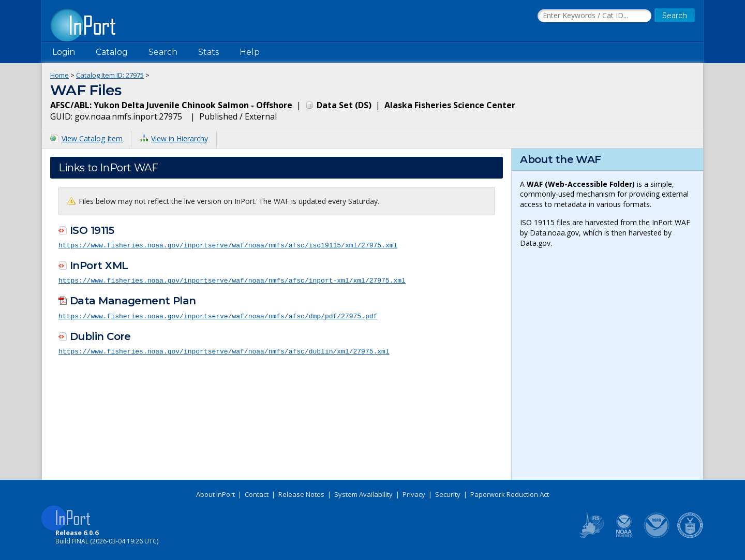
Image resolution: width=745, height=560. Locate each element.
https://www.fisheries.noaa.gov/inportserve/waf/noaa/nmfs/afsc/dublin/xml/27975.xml (224, 350)
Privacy (414, 494)
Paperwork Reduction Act (510, 494)
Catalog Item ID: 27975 (110, 75)
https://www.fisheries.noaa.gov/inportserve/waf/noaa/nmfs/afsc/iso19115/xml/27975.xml (228, 245)
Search (163, 52)
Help (250, 52)
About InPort (215, 494)
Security (448, 494)
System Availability (363, 494)
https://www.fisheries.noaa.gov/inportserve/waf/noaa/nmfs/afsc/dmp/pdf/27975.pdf (218, 315)
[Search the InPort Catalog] (594, 16)
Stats (208, 52)
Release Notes (301, 494)
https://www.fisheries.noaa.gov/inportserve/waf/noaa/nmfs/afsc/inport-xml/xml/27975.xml (232, 279)
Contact (257, 494)
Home (59, 75)
